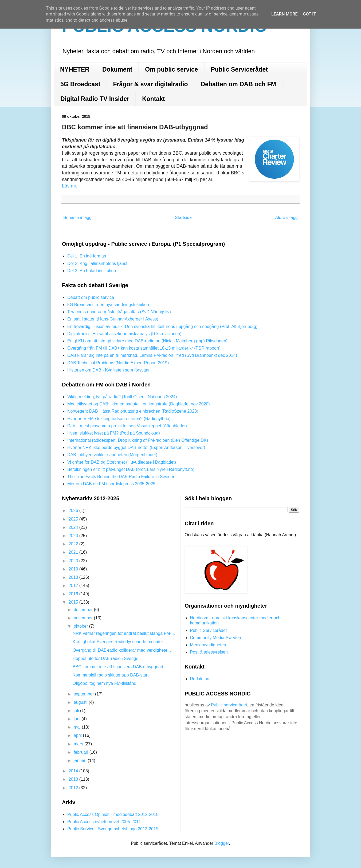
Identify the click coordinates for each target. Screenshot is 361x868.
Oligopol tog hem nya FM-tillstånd (104, 683)
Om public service (171, 69)
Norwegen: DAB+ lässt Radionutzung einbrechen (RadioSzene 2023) (133, 411)
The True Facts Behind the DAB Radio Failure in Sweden (121, 477)
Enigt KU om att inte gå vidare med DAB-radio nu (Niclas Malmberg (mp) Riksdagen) (147, 341)
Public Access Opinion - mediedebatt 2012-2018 (113, 814)
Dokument (117, 69)
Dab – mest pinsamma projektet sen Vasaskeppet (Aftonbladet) (127, 426)
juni (78, 719)
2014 (74, 771)
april (78, 735)
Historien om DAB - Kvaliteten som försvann (109, 370)
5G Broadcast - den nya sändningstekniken (108, 305)
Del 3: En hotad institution (92, 271)
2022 (74, 544)
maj (78, 727)
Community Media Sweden (216, 638)
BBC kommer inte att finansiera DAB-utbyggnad (118, 667)
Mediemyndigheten (208, 645)
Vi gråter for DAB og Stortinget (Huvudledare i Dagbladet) (122, 462)
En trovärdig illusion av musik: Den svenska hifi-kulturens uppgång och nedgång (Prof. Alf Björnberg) (162, 327)
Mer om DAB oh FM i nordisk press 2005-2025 (111, 484)
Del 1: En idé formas (87, 256)
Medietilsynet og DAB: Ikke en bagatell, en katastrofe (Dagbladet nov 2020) (139, 404)
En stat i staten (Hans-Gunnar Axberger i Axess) (113, 319)
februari (82, 752)
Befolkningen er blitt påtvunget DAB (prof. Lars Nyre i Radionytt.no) (131, 469)
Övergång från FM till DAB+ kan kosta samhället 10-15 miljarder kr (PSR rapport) (144, 348)
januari (81, 761)
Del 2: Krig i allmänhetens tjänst (97, 263)
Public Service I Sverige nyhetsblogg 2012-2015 (113, 829)
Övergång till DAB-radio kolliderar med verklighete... (122, 650)
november (84, 618)
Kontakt (154, 99)
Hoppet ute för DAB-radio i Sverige (105, 658)
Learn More (284, 14)
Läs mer (70, 186)
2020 (74, 561)
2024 (74, 527)
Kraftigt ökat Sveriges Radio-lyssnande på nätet (118, 642)
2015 (74, 602)
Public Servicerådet (240, 69)
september (84, 694)
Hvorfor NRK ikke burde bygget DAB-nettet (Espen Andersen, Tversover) (136, 447)
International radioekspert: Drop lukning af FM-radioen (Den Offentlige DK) (138, 440)
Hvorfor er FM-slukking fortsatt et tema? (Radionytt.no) (119, 419)
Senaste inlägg (77, 218)
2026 (74, 511)
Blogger (222, 843)
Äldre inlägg (287, 218)
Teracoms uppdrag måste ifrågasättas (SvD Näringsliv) (119, 312)
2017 (74, 586)
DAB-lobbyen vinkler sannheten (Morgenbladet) (112, 455)
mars (79, 744)
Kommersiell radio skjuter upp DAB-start (111, 675)
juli (77, 711)
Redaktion (200, 679)
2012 (74, 788)
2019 (74, 569)
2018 (74, 577)
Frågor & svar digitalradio (151, 84)
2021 (74, 552)
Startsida (183, 218)
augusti (81, 702)
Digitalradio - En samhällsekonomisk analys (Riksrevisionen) (124, 334)
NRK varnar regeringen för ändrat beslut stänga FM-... (124, 633)
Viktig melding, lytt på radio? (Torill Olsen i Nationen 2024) (122, 397)
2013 (74, 779)
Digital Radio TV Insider (95, 99)
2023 (74, 536)
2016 (74, 594)
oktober (81, 626)
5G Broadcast (80, 84)
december (84, 610)
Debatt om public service (91, 297)
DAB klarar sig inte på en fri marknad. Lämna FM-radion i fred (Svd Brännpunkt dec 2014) (152, 355)
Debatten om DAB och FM (238, 84)
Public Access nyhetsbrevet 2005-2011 (104, 822)
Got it (309, 14)
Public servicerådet (229, 705)
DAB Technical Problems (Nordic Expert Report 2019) (118, 363)
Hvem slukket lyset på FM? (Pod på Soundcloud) (114, 433)
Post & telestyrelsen (209, 652)
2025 (74, 519)
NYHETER (75, 69)
